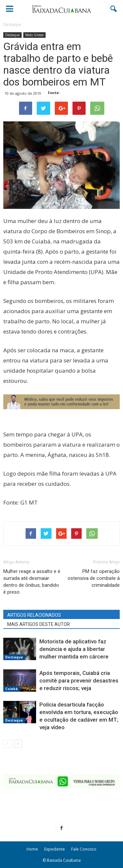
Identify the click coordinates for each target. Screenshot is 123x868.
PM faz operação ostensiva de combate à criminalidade (94, 578)
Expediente (55, 849)
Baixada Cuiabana (64, 860)
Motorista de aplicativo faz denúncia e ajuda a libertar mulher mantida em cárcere (74, 649)
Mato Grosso (34, 35)
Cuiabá (11, 689)
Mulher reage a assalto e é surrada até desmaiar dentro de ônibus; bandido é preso (32, 582)
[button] (114, 9)
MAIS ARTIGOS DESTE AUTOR (39, 624)
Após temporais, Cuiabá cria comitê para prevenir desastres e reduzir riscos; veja (79, 681)
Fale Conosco (84, 849)
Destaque (12, 35)
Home (32, 849)
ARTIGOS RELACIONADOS (34, 615)
